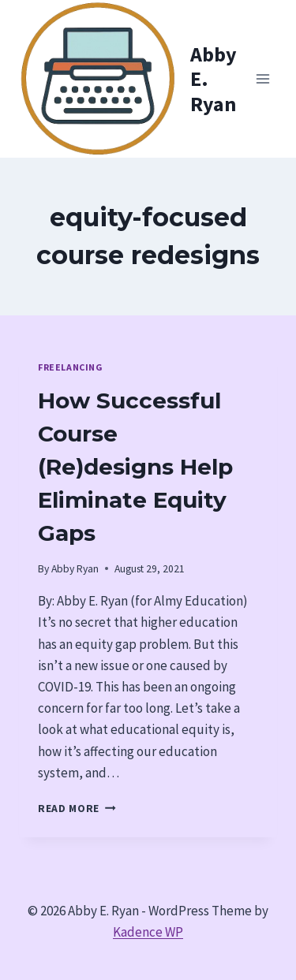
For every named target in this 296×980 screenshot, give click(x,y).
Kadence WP (148, 932)
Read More (77, 809)
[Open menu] (262, 78)
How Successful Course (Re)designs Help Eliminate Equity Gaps (135, 467)
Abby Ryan (75, 569)
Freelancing (70, 367)
